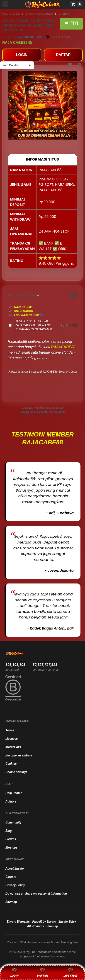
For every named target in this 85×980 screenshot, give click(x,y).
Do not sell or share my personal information (36, 894)
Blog (9, 831)
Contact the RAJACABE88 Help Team (42, 412)
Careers (11, 877)
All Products (35, 926)
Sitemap (11, 902)
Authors (11, 801)
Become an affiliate (19, 755)
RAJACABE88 (29, 37)
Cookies (11, 764)
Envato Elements (18, 922)
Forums (11, 839)
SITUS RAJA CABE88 (39, 14)
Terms (10, 730)
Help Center (14, 793)
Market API (13, 747)
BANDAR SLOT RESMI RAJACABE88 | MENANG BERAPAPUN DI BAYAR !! (46, 325)
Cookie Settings (16, 772)
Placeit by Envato (44, 922)
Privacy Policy (15, 885)
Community (13, 822)
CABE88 (64, 14)
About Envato (15, 868)
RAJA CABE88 (11, 14)
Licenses (12, 739)
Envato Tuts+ (67, 922)
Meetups (11, 847)
